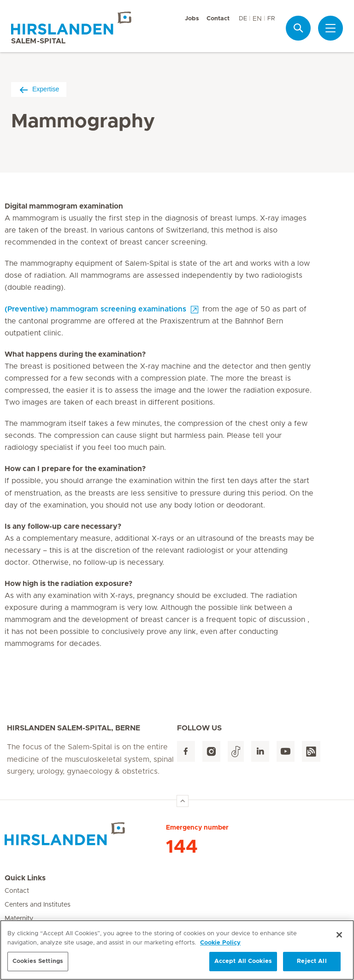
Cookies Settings (38, 962)
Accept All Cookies (243, 962)
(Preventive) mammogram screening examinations (95, 309)
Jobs (192, 19)
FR (271, 19)
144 (182, 847)
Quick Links (25, 878)
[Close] (339, 935)
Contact (218, 19)
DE (243, 19)
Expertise (39, 89)
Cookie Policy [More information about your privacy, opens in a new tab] (220, 943)
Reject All (312, 962)
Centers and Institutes (38, 905)
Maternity (19, 919)
